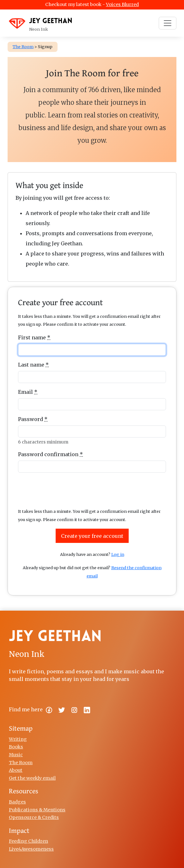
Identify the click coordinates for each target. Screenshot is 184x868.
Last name (33, 365)
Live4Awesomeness (31, 849)
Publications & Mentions (37, 810)
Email (28, 392)
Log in (118, 554)
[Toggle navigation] (168, 23)
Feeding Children (28, 841)
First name (34, 337)
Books (16, 747)
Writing (18, 739)
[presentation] (92, 490)
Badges (17, 802)
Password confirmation (50, 454)
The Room (21, 763)
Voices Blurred (122, 4)
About (16, 770)
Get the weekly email (32, 778)
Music (16, 755)
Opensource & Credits (34, 817)
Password (33, 419)
